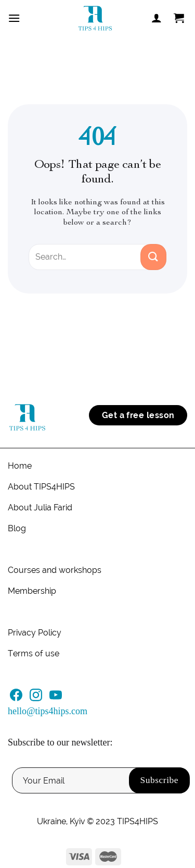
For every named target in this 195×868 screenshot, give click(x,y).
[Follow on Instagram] (36, 698)
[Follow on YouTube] (56, 698)
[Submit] (153, 257)
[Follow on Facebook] (16, 698)
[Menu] (14, 18)
